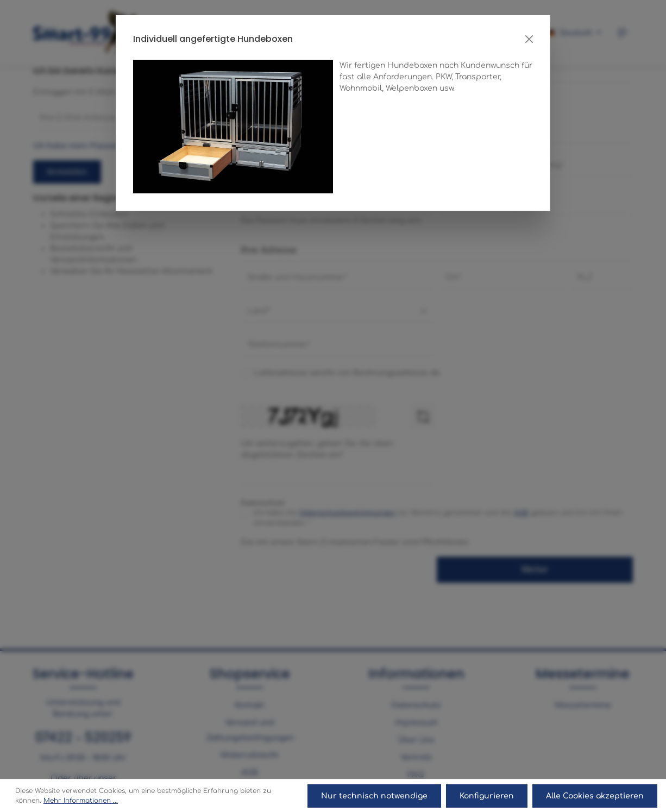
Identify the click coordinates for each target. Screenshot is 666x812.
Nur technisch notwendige (375, 796)
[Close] (529, 39)
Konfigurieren (487, 796)
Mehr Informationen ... (81, 801)
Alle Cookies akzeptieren (595, 796)
